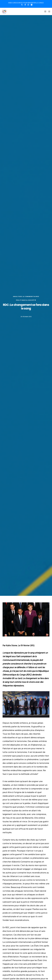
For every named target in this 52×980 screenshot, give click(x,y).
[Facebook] (25, 5)
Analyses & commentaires (26, 296)
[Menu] (49, 11)
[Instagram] (28, 5)
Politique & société (26, 300)
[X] (22, 5)
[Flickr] (32, 5)
